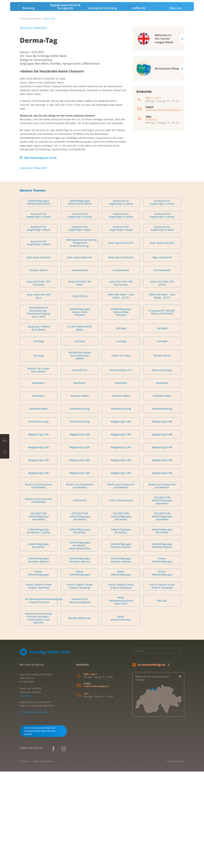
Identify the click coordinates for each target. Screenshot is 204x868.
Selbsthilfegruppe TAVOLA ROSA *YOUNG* (80, 409)
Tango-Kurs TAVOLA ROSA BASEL (39, 425)
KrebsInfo (151, 185)
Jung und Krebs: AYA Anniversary (121, 380)
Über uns (176, 74)
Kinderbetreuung (80, 505)
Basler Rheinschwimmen (121, 715)
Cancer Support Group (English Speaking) (39, 683)
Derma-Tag (39, 106)
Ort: (23, 122)
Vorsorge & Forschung (102, 74)
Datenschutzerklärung (43, 858)
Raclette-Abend (39, 367)
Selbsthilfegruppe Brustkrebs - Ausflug (39, 627)
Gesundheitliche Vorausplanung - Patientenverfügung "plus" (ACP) (39, 409)
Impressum (25, 858)
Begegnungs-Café (121, 518)
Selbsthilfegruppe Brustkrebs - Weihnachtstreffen (80, 642)
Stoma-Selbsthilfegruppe (162, 657)
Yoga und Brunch (162, 354)
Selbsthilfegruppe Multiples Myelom (121, 642)
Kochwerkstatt (80, 367)
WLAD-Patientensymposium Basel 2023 (121, 697)
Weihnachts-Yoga (162, 467)
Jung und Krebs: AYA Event (80, 380)
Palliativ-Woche (162, 452)
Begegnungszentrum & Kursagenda (65, 72)
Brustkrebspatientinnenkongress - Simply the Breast (41, 697)
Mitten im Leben (121, 452)
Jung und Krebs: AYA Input (39, 393)
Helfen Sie (139, 74)
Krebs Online (80, 393)
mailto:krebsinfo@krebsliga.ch (164, 176)
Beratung (29, 74)
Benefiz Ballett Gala (80, 715)
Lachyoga (121, 425)
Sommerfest (80, 597)
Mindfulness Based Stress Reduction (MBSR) (80, 452)
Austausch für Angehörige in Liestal (121, 299)
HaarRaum (39, 479)
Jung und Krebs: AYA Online (162, 380)
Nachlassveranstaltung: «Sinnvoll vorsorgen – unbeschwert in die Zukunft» (39, 715)
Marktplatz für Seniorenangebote (80, 697)
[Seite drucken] (5, 440)
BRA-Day (162, 697)
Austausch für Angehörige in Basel (39, 325)
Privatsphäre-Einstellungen (33, 809)
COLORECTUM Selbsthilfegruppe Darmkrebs (162, 597)
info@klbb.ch (26, 792)
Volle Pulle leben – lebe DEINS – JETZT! (121, 393)
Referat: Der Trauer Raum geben (39, 467)
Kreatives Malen (80, 492)
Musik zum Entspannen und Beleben (39, 582)
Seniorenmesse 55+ (121, 467)
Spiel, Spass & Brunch (121, 339)
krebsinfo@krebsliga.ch (96, 783)
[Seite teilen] (5, 452)
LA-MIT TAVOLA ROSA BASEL (80, 425)
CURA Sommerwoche (121, 597)
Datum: (25, 118)
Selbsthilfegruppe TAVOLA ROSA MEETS (39, 299)
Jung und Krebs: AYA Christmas (39, 380)
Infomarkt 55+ (80, 467)
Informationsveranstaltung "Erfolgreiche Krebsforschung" (81, 339)
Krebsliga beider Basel (30, 84)
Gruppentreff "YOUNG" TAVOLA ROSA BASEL (162, 409)
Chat (86, 790)
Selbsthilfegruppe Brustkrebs (80, 627)
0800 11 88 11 (154, 164)
